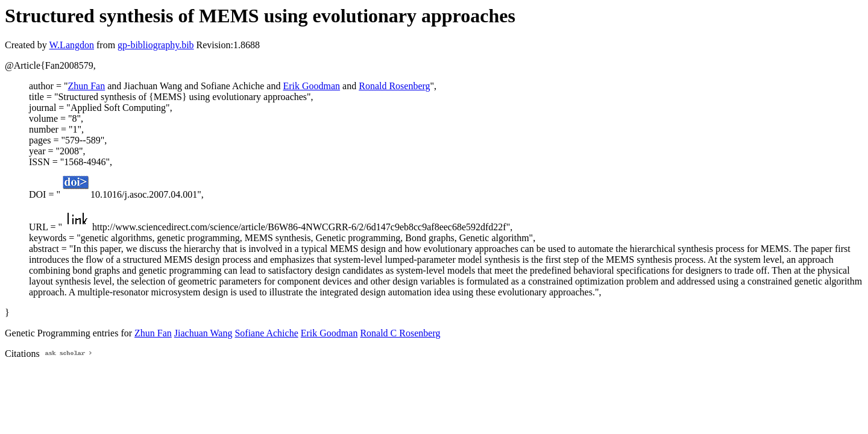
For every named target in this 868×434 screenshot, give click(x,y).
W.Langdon (71, 45)
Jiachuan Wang (203, 333)
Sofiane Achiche (266, 333)
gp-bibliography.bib (156, 45)
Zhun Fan (86, 86)
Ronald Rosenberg (394, 86)
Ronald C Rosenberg (400, 333)
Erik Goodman (311, 86)
